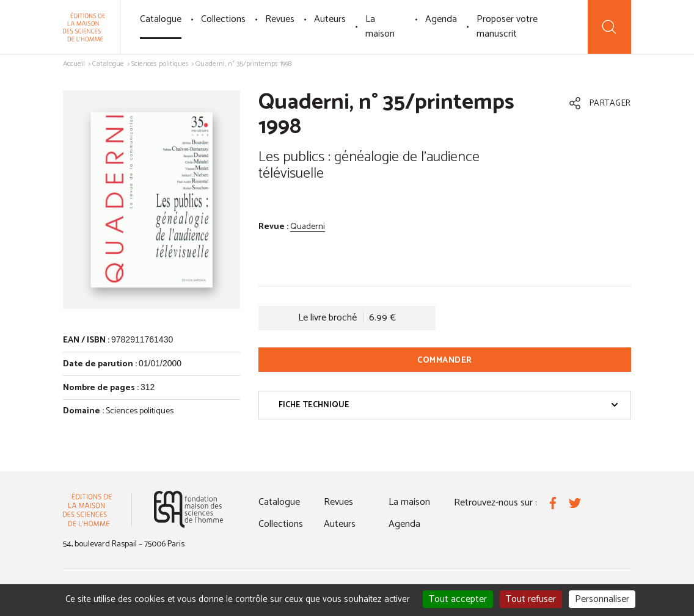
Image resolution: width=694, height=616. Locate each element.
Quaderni (308, 227)
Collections (223, 19)
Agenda (441, 19)
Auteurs (330, 19)
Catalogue (161, 19)
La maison (380, 27)
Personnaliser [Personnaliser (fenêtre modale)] (602, 599)
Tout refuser (531, 599)
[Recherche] (609, 27)
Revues (280, 19)
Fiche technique (448, 405)
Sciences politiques (160, 64)
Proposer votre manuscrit (507, 27)
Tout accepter (458, 599)
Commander (445, 361)
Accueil (74, 64)
